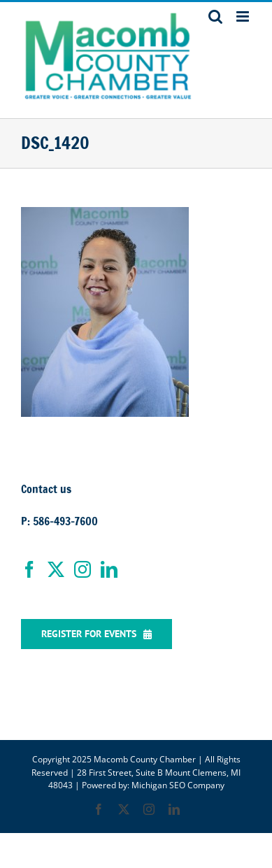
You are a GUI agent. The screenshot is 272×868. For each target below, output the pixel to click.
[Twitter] (56, 569)
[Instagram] (83, 569)
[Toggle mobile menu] (244, 16)
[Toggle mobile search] (215, 16)
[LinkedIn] (109, 569)
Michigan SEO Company (178, 785)
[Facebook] (29, 569)
